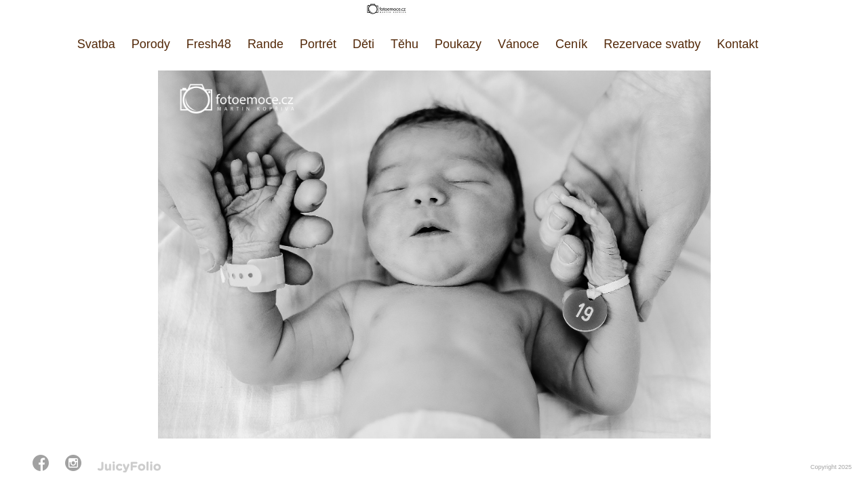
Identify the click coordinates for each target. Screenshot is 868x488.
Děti (363, 44)
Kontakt (737, 44)
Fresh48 (209, 44)
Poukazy (458, 44)
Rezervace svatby (652, 44)
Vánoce (518, 44)
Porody (151, 44)
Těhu (405, 44)
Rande (265, 44)
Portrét (318, 44)
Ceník (571, 44)
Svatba (96, 44)
